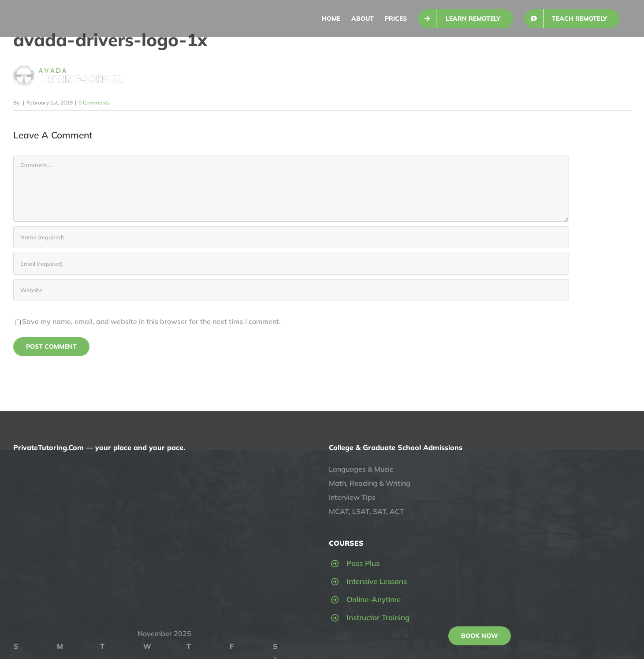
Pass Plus (363, 563)
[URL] (291, 290)
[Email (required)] (291, 264)
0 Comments (94, 102)
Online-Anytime (374, 599)
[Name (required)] (291, 237)
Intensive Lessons (377, 581)
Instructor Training (378, 617)
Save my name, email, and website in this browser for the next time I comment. (151, 321)
